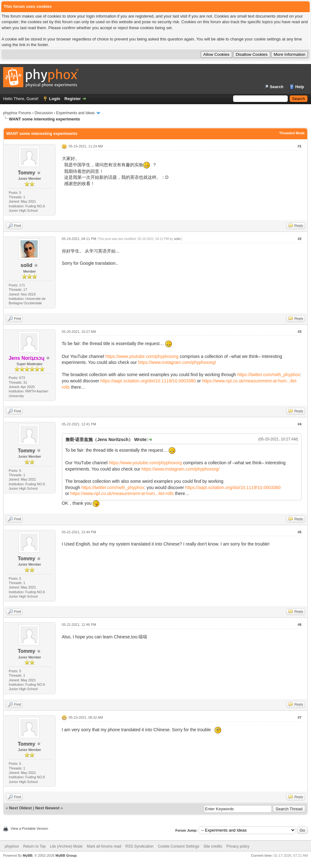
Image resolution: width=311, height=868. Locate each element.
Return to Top (35, 846)
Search (277, 87)
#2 (299, 239)
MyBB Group (66, 855)
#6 (299, 625)
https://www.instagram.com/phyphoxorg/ (177, 362)
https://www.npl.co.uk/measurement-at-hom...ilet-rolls (122, 493)
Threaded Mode (292, 133)
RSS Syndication (139, 846)
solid (27, 265)
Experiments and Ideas (76, 113)
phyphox (12, 846)
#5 (299, 532)
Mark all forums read (104, 846)
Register (73, 99)
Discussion (44, 113)
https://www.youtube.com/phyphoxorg (142, 356)
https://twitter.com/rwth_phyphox (269, 375)
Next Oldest (20, 808)
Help (300, 87)
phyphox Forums (17, 113)
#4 (299, 424)
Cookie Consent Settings (178, 846)
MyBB (27, 855)
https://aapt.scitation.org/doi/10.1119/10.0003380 (148, 381)
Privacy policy (238, 846)
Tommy (26, 173)
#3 (299, 332)
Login (55, 99)
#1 (299, 146)
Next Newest (47, 808)
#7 (299, 717)
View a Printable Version (29, 828)
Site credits (213, 846)
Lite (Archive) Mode (66, 846)
